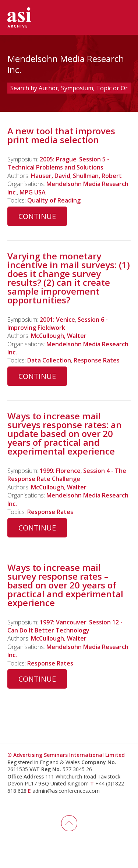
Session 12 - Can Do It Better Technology (65, 626)
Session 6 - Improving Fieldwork (58, 324)
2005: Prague (58, 159)
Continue (37, 216)
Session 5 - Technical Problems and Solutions (58, 163)
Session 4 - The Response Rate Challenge (67, 475)
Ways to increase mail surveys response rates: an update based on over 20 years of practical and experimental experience (65, 433)
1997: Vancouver (63, 622)
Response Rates (97, 360)
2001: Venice (57, 320)
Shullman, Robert (97, 176)
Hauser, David (51, 176)
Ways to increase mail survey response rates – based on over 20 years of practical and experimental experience (65, 585)
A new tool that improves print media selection (61, 135)
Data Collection (49, 360)
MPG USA (33, 192)
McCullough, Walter (59, 336)
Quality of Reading (54, 200)
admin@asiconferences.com (66, 791)
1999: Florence (60, 471)
